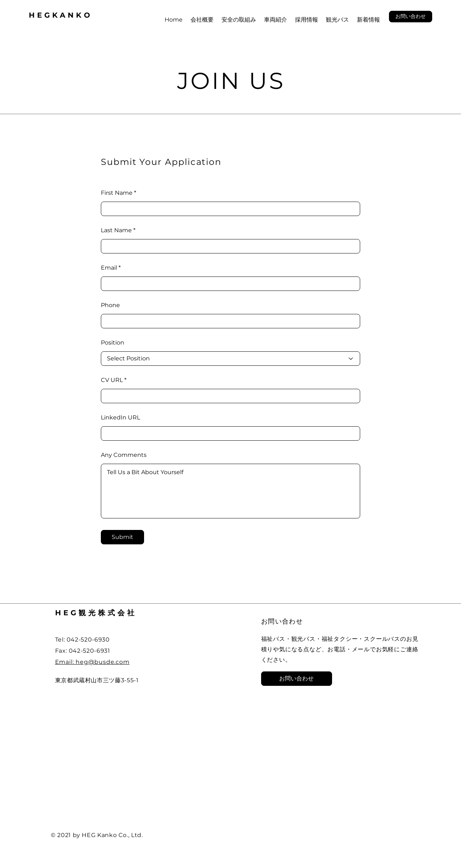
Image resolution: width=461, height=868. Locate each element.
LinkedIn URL (120, 418)
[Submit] (122, 537)
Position (113, 343)
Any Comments (124, 455)
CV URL (112, 380)
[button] (411, 17)
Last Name (116, 230)
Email (109, 268)
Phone (110, 305)
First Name (117, 193)
